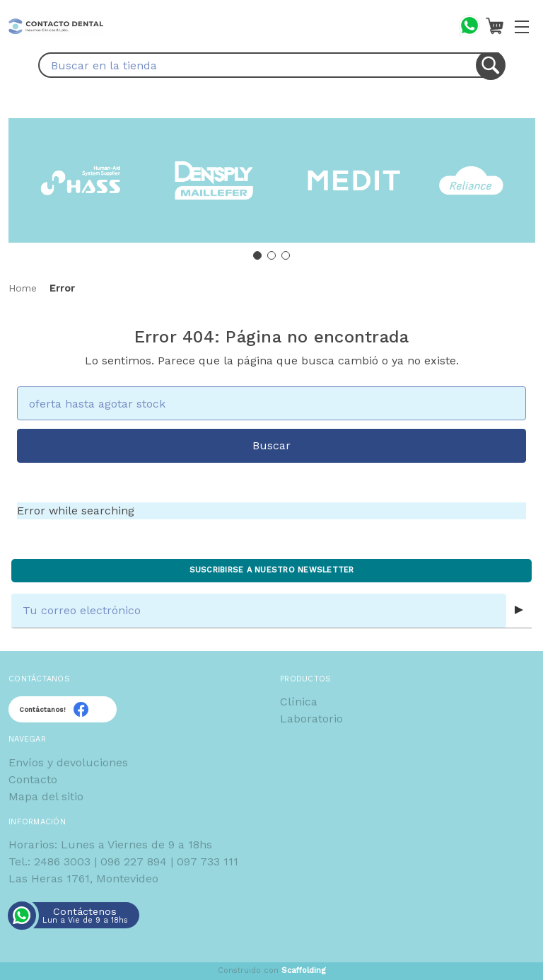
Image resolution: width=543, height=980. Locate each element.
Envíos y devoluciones (68, 762)
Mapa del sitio (46, 796)
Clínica (299, 702)
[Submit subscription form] (519, 611)
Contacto (33, 779)
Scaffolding (304, 970)
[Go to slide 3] (286, 255)
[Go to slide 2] (271, 255)
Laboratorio (311, 719)
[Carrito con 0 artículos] (495, 25)
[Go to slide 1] (257, 255)
